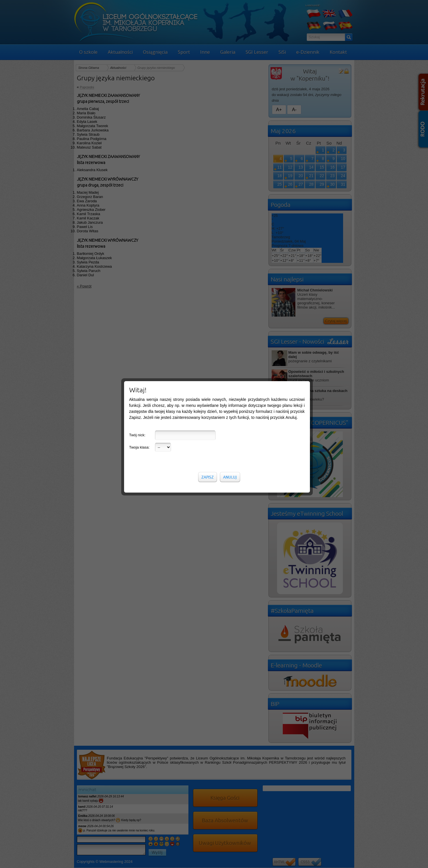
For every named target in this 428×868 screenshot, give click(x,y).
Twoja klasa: (140, 291)
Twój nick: (137, 279)
